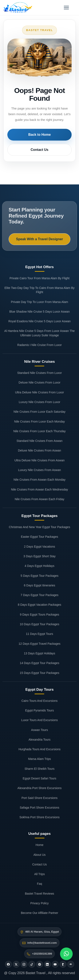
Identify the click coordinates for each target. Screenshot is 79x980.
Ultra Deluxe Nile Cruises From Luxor (40, 392)
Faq (39, 884)
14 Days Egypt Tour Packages (39, 663)
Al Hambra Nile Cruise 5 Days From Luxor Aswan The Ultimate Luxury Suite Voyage (39, 333)
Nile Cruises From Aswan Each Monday (39, 480)
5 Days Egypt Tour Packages (40, 576)
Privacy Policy (39, 903)
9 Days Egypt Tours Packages (39, 615)
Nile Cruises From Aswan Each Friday (40, 499)
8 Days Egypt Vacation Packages (40, 605)
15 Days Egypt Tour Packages (39, 673)
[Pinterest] (40, 964)
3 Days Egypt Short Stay (39, 556)
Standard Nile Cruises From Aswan (40, 441)
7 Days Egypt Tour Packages (40, 595)
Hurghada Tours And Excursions (40, 749)
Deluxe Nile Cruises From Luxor (39, 382)
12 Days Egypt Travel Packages (39, 644)
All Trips (40, 874)
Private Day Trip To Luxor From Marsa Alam (39, 302)
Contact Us (39, 150)
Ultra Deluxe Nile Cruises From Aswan (39, 460)
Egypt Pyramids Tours (40, 710)
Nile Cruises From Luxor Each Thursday (39, 431)
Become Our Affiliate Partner (39, 913)
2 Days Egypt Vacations (40, 547)
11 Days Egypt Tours (39, 634)
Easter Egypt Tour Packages (39, 537)
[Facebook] (8, 964)
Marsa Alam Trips (39, 759)
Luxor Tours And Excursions (39, 720)
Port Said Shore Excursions (39, 798)
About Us (40, 855)
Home (39, 845)
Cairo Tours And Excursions (40, 701)
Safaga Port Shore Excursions (40, 808)
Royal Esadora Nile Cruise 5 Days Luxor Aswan (40, 321)
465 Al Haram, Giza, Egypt (42, 932)
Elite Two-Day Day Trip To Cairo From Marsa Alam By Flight (39, 290)
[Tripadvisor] (71, 964)
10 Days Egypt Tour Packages (39, 624)
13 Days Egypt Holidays (39, 653)
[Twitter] (16, 964)
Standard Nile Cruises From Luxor (40, 373)
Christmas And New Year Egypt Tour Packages (39, 527)
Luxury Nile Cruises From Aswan (39, 470)
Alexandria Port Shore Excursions (39, 788)
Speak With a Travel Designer (39, 239)
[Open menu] (66, 8)
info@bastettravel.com (42, 943)
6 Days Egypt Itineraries (39, 585)
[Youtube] (55, 964)
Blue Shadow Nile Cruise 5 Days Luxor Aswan (39, 312)
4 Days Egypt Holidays (39, 566)
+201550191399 (42, 954)
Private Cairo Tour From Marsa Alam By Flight (39, 278)
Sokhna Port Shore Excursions (39, 817)
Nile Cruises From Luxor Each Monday (39, 421)
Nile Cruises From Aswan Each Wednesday (39, 489)
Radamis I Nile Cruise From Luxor (39, 345)
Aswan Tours (40, 730)
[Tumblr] (63, 964)
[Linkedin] (47, 964)
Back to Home (39, 135)
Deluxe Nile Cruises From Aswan (39, 450)
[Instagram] (24, 964)
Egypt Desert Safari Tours (39, 778)
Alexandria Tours (39, 740)
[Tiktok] (32, 964)
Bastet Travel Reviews (39, 894)
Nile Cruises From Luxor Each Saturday (39, 412)
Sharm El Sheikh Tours (39, 769)
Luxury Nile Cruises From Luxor (39, 402)
